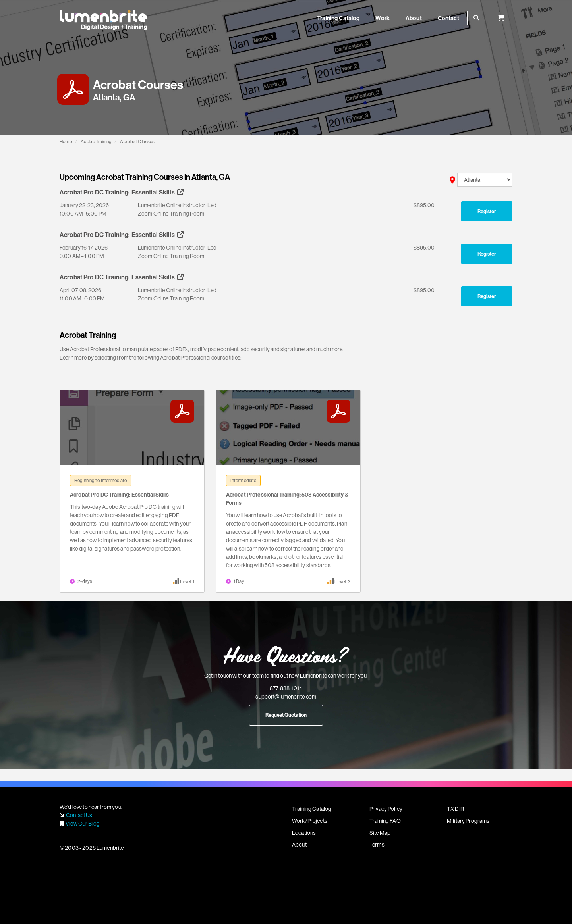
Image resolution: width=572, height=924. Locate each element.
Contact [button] (448, 18)
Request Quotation (286, 715)
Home (66, 141)
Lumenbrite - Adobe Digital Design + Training (103, 20)
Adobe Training (96, 141)
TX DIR (455, 809)
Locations (304, 833)
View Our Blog (83, 824)
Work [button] (383, 18)
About (299, 845)
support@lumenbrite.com (286, 697)
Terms (377, 845)
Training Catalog (312, 809)
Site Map (380, 833)
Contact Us (79, 815)
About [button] (414, 18)
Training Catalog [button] (338, 18)
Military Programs (468, 821)
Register (487, 211)
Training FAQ (385, 821)
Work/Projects (310, 821)
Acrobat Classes (137, 141)
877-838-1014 (286, 688)
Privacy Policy (386, 809)
